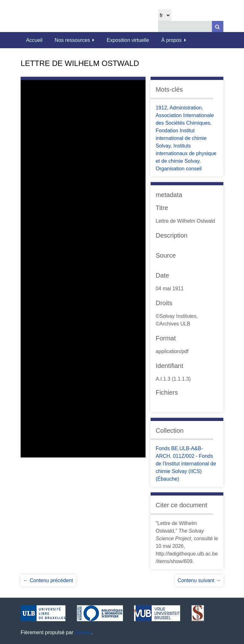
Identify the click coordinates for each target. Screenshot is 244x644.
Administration (186, 108)
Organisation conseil (179, 169)
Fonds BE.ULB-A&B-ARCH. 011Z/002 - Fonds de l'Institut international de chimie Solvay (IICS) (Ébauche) (186, 464)
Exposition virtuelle (128, 40)
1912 (161, 108)
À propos (172, 40)
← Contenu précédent (48, 580)
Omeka (83, 632)
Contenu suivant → (199, 580)
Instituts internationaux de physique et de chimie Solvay (186, 153)
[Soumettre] (218, 26)
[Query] (191, 26)
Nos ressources (72, 40)
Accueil (34, 40)
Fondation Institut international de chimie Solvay (181, 138)
